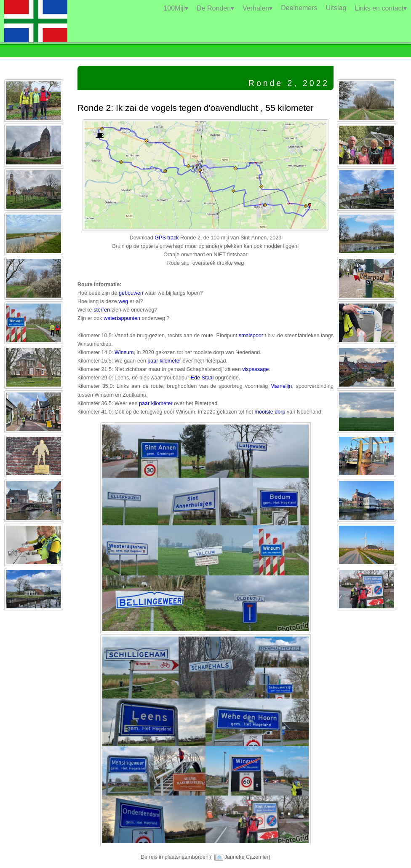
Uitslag (336, 8)
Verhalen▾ (258, 8)
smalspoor (251, 336)
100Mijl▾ (176, 8)
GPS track (167, 238)
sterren (102, 310)
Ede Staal (202, 378)
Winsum (124, 352)
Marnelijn (281, 386)
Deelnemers (299, 8)
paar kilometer (164, 361)
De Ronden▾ (215, 8)
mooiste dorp (270, 412)
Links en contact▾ (381, 8)
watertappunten (122, 318)
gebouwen (131, 293)
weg (123, 301)
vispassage (255, 369)
